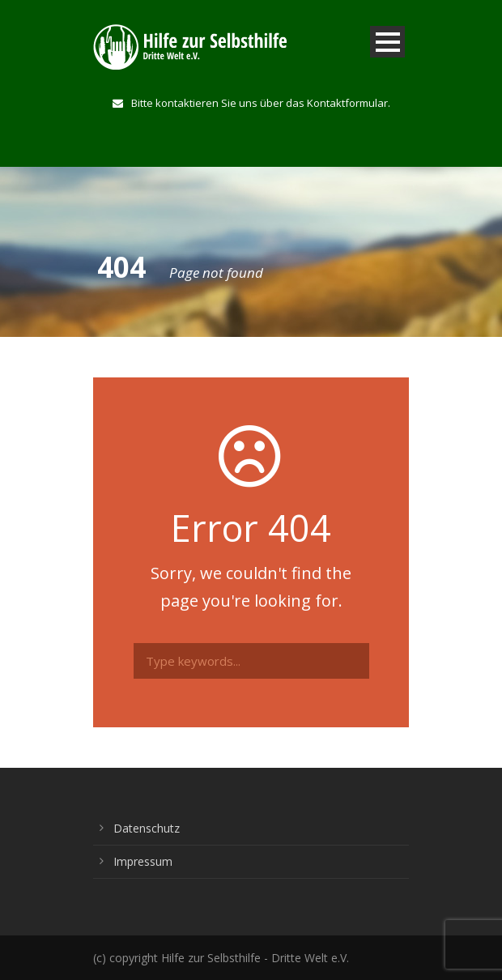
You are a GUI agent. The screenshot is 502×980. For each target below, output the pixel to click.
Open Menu (387, 42)
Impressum (143, 861)
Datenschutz (147, 828)
